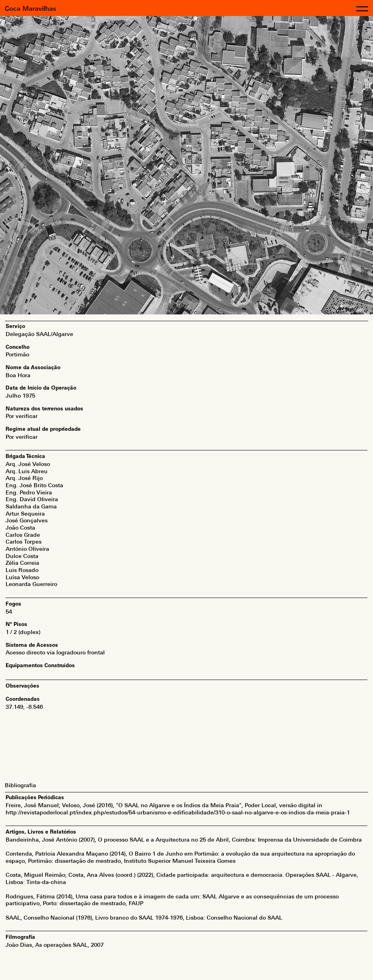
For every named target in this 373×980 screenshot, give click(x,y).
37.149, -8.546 (24, 707)
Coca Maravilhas (30, 9)
